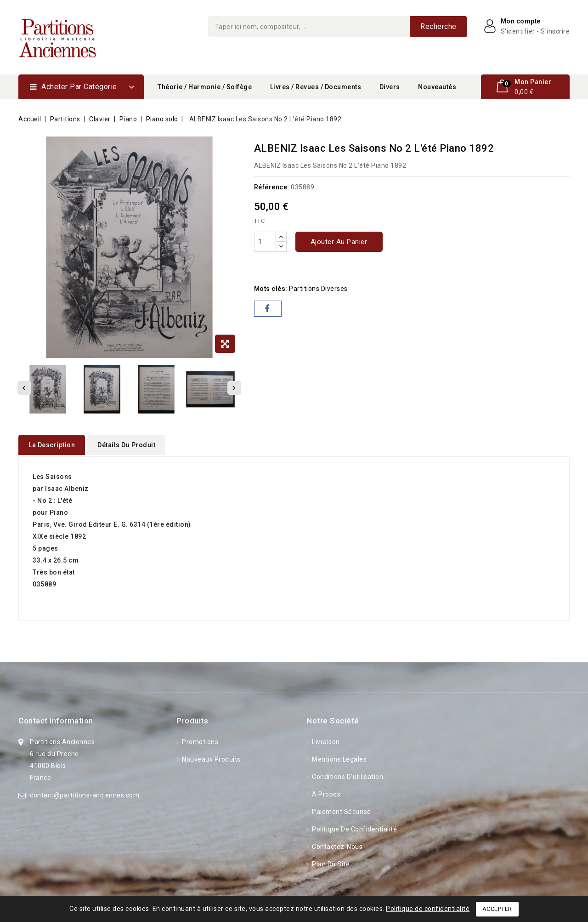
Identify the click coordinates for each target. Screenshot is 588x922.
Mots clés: (271, 289)
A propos (326, 793)
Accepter (497, 909)
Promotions (200, 740)
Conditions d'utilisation (347, 775)
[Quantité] (265, 242)
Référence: (272, 187)
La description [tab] (52, 445)
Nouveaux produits (211, 758)
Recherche (438, 26)
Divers (390, 87)
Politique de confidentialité (354, 828)
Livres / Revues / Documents (316, 87)
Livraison (325, 740)
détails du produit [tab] (126, 445)
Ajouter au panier (339, 242)
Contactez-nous (337, 845)
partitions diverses (318, 289)
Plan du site (330, 863)
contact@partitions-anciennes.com (85, 794)
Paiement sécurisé (341, 810)
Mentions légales (339, 758)
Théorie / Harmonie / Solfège (205, 87)
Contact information (56, 719)
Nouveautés (437, 87)
